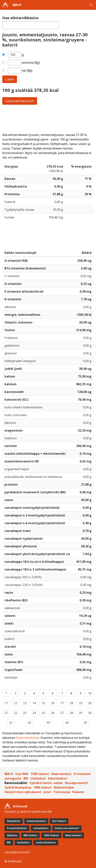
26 (53, 713)
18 (71, 703)
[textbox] (30, 25)
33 (48, 723)
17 (62, 703)
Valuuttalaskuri (36, 821)
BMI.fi (17, 5)
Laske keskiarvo (46, 842)
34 (67, 723)
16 (53, 703)
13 (25, 703)
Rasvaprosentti (77, 783)
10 (90, 693)
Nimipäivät (14, 821)
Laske (10, 79)
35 (85, 723)
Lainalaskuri (41, 828)
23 (25, 713)
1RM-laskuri (43, 787)
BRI (26, 778)
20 (90, 703)
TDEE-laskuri (40, 774)
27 (62, 713)
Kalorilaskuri (58, 778)
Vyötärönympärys (18, 787)
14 (34, 703)
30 (90, 713)
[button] (91, 5)
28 (71, 713)
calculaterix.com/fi (17, 852)
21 (6, 713)
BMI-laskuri (30, 835)
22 (15, 713)
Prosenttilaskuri (17, 828)
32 (29, 723)
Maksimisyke (64, 787)
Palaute (78, 792)
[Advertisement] (48, 119)
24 (34, 713)
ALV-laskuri (59, 821)
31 (11, 723)
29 (81, 713)
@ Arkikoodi (13, 861)
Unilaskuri (38, 778)
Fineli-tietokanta (28, 738)
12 (15, 703)
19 (81, 703)
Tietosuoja (62, 792)
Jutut (47, 792)
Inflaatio (12, 835)
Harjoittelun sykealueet (23, 792)
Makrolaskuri (61, 774)
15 (43, 703)
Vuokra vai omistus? (67, 828)
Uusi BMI (22, 774)
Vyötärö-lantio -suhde (46, 783)
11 (6, 703)
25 (43, 713)
